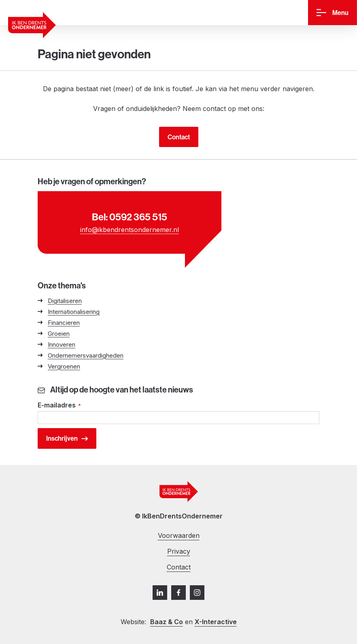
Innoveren (62, 344)
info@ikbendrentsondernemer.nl (130, 230)
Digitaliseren (65, 301)
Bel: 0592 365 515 (130, 217)
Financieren (64, 323)
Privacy (179, 551)
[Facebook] (178, 593)
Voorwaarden (179, 535)
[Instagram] (197, 593)
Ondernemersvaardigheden (86, 355)
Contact (179, 137)
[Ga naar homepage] (32, 25)
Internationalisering (74, 312)
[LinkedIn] (160, 593)
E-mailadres (59, 406)
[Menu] (333, 13)
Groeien (59, 334)
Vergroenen (64, 366)
